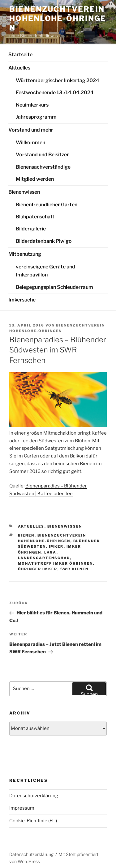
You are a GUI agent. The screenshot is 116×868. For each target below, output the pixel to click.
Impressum (22, 808)
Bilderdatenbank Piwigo (44, 241)
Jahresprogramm (36, 117)
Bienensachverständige (43, 167)
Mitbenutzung (25, 254)
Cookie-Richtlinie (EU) (33, 821)
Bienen (26, 535)
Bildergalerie (31, 229)
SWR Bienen (75, 569)
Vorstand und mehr (31, 130)
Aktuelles (19, 68)
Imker (56, 546)
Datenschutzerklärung (34, 796)
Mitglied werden (35, 179)
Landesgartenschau (44, 558)
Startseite (20, 55)
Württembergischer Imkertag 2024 (58, 80)
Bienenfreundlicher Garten (47, 205)
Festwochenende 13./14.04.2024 (55, 93)
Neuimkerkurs (32, 105)
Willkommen (30, 143)
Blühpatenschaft (35, 217)
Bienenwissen (24, 192)
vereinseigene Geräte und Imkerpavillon (45, 271)
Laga (50, 552)
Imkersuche (22, 300)
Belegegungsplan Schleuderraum (54, 287)
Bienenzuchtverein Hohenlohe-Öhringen (58, 18)
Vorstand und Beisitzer (42, 155)
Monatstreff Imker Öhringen (56, 563)
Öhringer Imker (38, 569)
